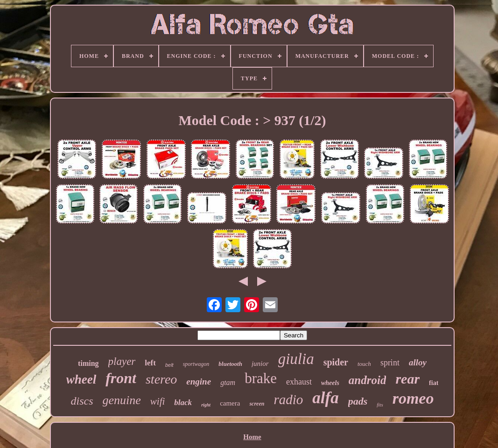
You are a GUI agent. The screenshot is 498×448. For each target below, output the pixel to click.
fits (380, 405)
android (368, 380)
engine (199, 381)
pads (358, 401)
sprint (390, 363)
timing (88, 363)
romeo (413, 398)
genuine (122, 400)
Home (252, 437)
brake (261, 378)
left (150, 363)
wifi (158, 401)
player (122, 361)
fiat (434, 383)
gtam (228, 382)
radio (288, 399)
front (121, 378)
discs (82, 401)
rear (407, 379)
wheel (81, 379)
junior (260, 364)
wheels (330, 383)
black (183, 402)
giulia (296, 359)
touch (364, 364)
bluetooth (230, 364)
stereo (161, 379)
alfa (325, 398)
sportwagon (196, 364)
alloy (418, 362)
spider (336, 362)
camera (230, 403)
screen (257, 404)
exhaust (299, 382)
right (206, 405)
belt (169, 365)
